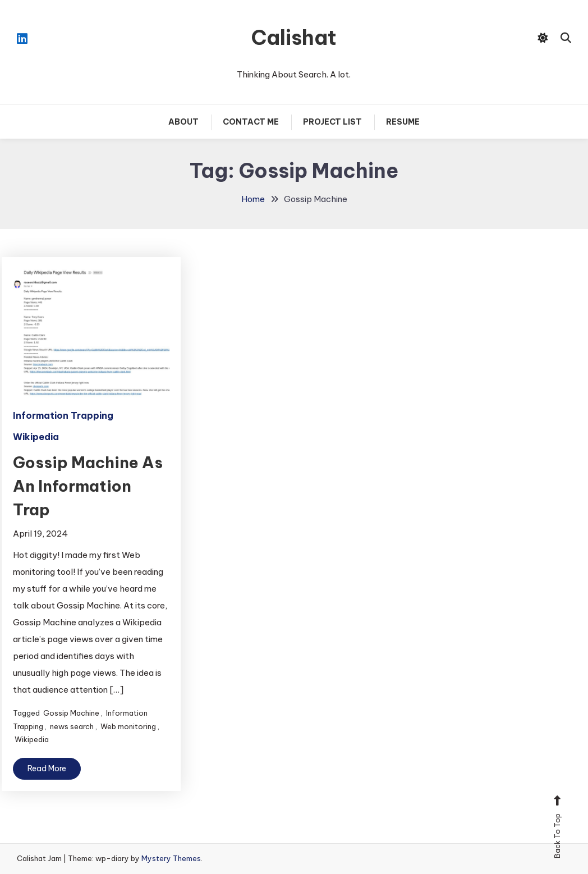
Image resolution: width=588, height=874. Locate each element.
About (183, 122)
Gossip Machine (71, 713)
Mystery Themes (171, 858)
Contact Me (251, 122)
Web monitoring (128, 726)
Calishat (294, 38)
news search (72, 726)
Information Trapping (63, 415)
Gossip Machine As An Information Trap (88, 486)
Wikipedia (36, 437)
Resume (403, 122)
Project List (332, 122)
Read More (47, 768)
